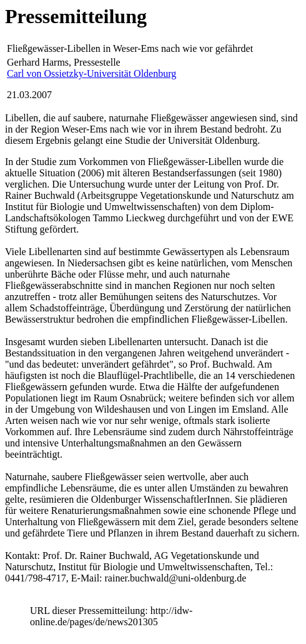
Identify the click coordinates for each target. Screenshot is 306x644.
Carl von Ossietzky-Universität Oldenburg (91, 73)
